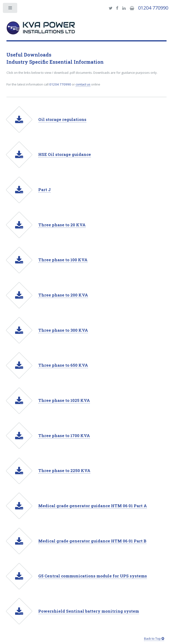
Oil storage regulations (62, 120)
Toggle (10, 9)
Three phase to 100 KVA (63, 260)
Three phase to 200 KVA (63, 295)
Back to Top (154, 638)
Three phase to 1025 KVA (64, 400)
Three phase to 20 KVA (62, 225)
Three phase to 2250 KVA (64, 471)
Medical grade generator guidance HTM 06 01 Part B (92, 541)
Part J (45, 190)
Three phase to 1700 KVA (64, 436)
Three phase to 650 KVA (63, 365)
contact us (83, 84)
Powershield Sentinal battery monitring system (89, 611)
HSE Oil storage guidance (65, 154)
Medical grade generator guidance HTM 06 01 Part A (93, 506)
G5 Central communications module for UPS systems (93, 576)
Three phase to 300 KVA (63, 330)
